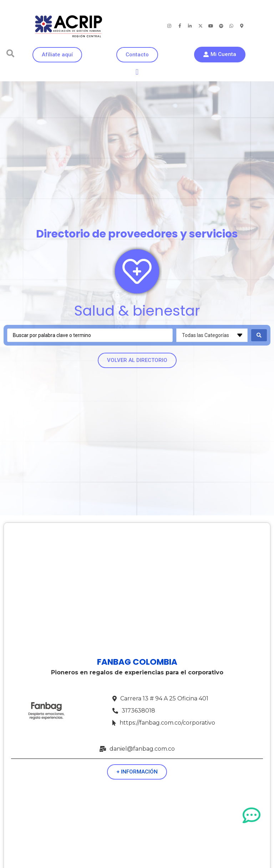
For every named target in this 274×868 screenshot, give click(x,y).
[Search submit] (259, 335)
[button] (10, 53)
